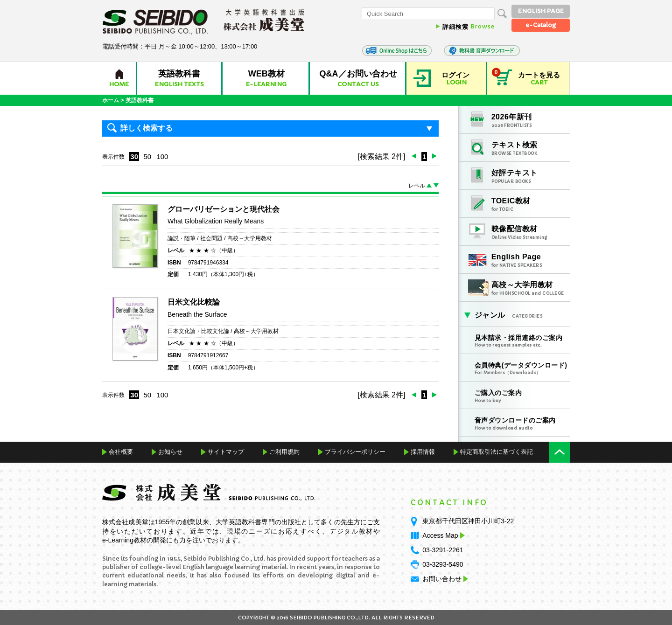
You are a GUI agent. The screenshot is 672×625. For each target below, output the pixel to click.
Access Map (442, 535)
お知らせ (170, 452)
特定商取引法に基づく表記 (497, 452)
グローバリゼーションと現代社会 (224, 209)
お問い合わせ (442, 579)
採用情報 (423, 452)
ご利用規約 (284, 452)
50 (147, 156)
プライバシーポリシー (355, 452)
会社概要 (121, 452)
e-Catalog (541, 25)
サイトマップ (226, 452)
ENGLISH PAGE (541, 11)
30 (134, 156)
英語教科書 (140, 100)
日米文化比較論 (194, 302)
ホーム (111, 100)
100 (162, 156)
